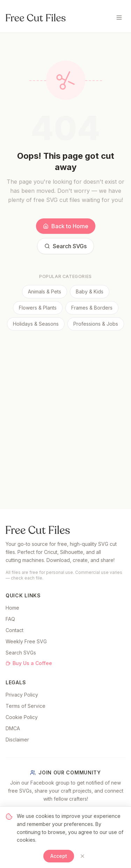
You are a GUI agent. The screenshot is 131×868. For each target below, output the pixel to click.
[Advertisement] (65, 400)
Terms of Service (26, 706)
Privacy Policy (22, 695)
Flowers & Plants (38, 308)
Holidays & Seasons (36, 324)
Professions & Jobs (96, 324)
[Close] (82, 856)
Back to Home (66, 226)
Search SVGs (65, 246)
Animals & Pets (45, 291)
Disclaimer (17, 740)
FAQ (10, 619)
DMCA (13, 728)
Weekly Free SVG (26, 641)
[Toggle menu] (119, 18)
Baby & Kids (90, 291)
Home (12, 608)
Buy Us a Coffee (29, 663)
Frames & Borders (92, 308)
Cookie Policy (22, 717)
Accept (59, 856)
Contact (14, 630)
